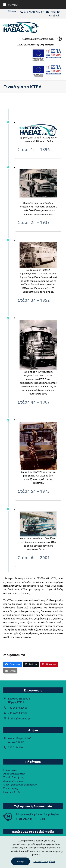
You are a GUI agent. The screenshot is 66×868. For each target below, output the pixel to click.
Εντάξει (21, 861)
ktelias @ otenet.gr (19, 718)
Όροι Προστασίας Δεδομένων (20, 785)
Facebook (54, 15)
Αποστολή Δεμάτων (14, 774)
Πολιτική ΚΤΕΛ (12, 792)
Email (53, 12)
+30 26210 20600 (18, 708)
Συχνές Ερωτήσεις (13, 777)
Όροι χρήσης (10, 788)
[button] (10, 4)
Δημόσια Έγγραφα (14, 781)
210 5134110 (15, 747)
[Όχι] (62, 852)
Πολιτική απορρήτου (44, 861)
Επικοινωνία (10, 770)
